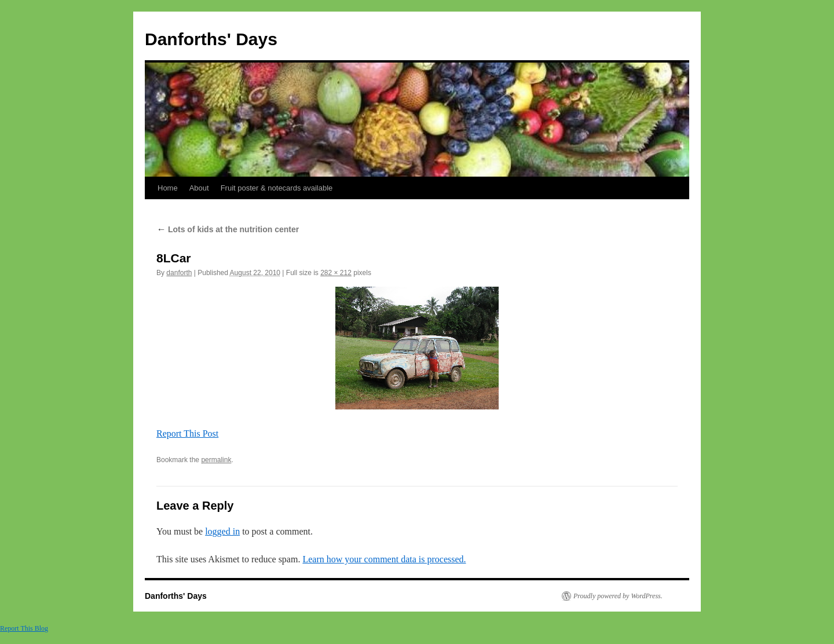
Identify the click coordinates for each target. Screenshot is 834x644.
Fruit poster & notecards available (277, 188)
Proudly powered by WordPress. (618, 596)
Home (168, 188)
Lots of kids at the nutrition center (228, 229)
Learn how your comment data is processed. (384, 559)
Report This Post (187, 433)
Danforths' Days (211, 39)
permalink (216, 460)
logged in (222, 531)
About (199, 188)
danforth (179, 273)
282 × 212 (336, 273)
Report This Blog (24, 628)
